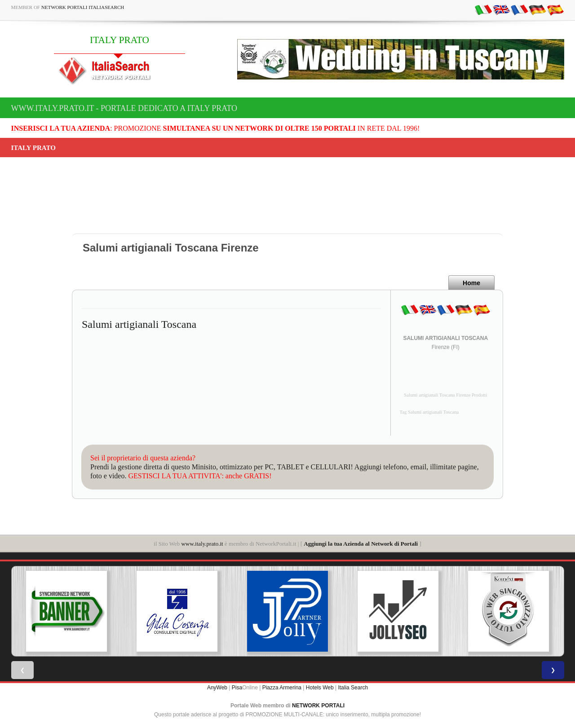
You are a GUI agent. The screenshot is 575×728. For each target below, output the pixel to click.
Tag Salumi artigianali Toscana (429, 412)
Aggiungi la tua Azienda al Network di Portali (361, 544)
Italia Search (353, 688)
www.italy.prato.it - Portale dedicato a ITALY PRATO (124, 108)
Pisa (237, 688)
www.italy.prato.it (202, 544)
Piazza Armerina (282, 688)
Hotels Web (320, 688)
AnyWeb (217, 688)
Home (471, 283)
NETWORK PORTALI (318, 706)
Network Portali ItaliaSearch (83, 7)
